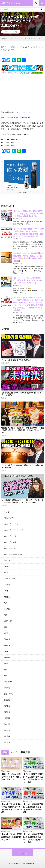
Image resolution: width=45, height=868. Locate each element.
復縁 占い (7, 627)
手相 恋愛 (7, 639)
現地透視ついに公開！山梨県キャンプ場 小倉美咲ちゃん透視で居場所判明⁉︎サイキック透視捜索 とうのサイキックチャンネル (22, 430)
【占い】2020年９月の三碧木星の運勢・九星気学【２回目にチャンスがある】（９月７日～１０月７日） (27, 280)
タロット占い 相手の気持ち (13, 554)
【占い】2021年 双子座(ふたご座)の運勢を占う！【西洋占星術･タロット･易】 (33, 838)
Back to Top (22, 853)
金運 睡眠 (7, 706)
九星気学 (7, 566)
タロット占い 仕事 (10, 536)
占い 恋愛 (7, 585)
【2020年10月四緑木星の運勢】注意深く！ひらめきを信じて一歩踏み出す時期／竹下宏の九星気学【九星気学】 (28, 214)
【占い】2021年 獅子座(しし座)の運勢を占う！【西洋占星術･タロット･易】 (33, 808)
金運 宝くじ (8, 688)
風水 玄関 (7, 730)
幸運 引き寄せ (8, 621)
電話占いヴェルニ (28, 112)
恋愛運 (6, 633)
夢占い (6, 603)
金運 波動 (7, 700)
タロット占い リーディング (13, 530)
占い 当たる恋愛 (9, 579)
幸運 (5, 615)
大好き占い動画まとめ (29, 863)
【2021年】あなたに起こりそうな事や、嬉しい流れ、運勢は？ (11, 777)
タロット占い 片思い (11, 548)
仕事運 (6, 573)
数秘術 (5, 505)
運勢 (16, 32)
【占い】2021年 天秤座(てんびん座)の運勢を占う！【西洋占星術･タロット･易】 (33, 778)
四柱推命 (7, 597)
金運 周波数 (8, 682)
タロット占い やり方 (11, 524)
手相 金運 (7, 645)
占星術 (6, 591)
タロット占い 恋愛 (10, 542)
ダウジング (7, 560)
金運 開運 (7, 718)
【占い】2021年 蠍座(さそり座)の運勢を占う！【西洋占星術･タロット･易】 (12, 808)
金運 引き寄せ (8, 694)
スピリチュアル (9, 518)
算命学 (6, 663)
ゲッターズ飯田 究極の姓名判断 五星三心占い (17, 360)
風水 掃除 (7, 724)
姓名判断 (6, 363)
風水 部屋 (7, 736)
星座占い (7, 657)
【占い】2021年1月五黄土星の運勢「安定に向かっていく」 (12, 837)
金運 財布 (7, 712)
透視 (5, 398)
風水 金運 (7, 742)
